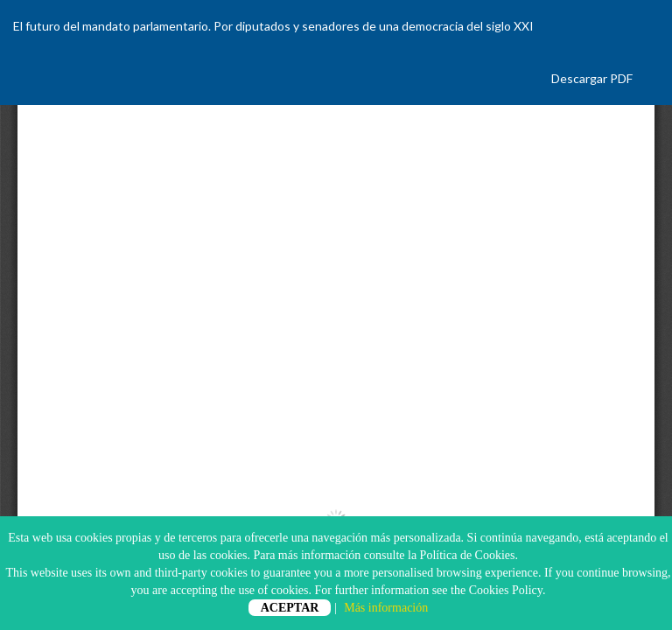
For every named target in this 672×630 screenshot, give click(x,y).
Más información (386, 608)
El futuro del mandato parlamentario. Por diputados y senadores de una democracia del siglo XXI (273, 26)
